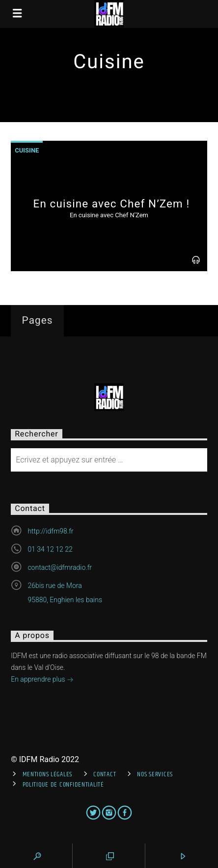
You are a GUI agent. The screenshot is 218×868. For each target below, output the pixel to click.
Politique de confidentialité (63, 785)
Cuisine (27, 150)
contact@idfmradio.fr (60, 567)
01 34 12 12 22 (50, 549)
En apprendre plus (42, 680)
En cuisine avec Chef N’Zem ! (112, 204)
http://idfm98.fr (50, 531)
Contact (105, 774)
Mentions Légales (48, 774)
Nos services (155, 774)
